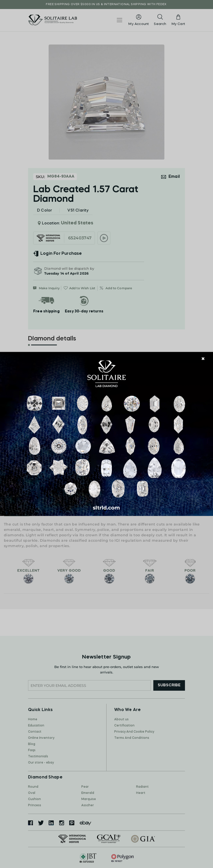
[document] (106, 434)
